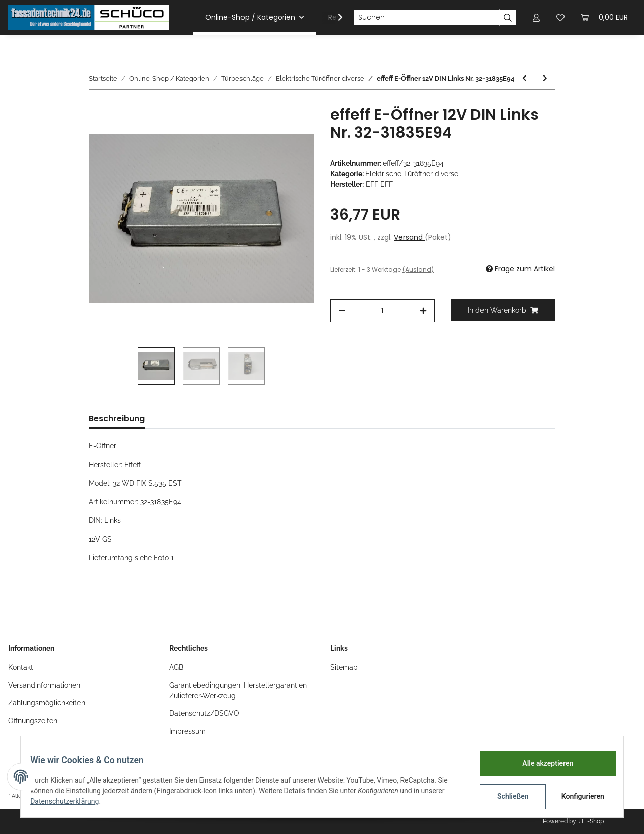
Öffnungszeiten (33, 721)
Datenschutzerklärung (71, 801)
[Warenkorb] (604, 17)
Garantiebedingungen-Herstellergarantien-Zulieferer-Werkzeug (239, 690)
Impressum (187, 731)
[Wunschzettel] (560, 17)
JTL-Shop (591, 821)
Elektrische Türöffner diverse (412, 174)
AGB (176, 667)
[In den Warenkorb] (503, 310)
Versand (409, 237)
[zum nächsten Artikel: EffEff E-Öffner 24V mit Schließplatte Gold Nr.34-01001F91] (545, 78)
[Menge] (382, 311)
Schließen (506, 796)
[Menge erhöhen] (423, 311)
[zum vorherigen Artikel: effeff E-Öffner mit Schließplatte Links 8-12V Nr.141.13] (525, 78)
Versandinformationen (44, 685)
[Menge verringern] (342, 311)
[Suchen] (427, 18)
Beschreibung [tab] (117, 419)
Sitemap (344, 667)
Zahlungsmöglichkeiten (47, 703)
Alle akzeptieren (541, 763)
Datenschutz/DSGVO (204, 713)
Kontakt (21, 667)
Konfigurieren (577, 796)
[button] (536, 17)
